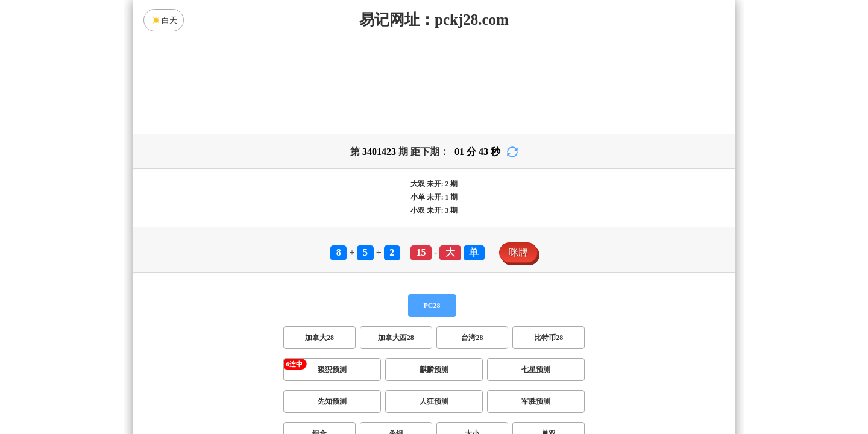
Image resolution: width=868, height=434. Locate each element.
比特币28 (549, 338)
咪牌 (518, 252)
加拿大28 (319, 338)
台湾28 (472, 338)
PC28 (432, 306)
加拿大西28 (396, 338)
